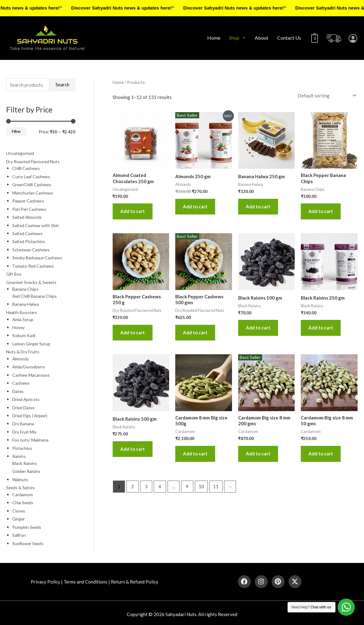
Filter (16, 131)
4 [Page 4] (160, 486)
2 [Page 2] (132, 486)
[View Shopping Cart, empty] (314, 38)
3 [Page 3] (146, 486)
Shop (236, 38)
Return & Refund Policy (135, 579)
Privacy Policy (45, 579)
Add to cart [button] (133, 211)
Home (212, 38)
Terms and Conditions (85, 579)
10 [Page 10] (201, 486)
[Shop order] (326, 95)
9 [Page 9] (187, 486)
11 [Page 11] (216, 486)
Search (62, 85)
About (260, 38)
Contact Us (288, 38)
